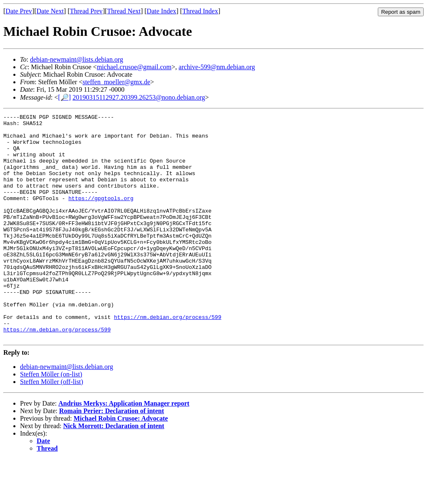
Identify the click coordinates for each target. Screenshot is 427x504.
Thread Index (200, 11)
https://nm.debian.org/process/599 (167, 358)
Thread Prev (86, 11)
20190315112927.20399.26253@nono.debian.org (139, 97)
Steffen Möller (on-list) (51, 419)
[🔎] (64, 97)
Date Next (50, 11)
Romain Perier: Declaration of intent (112, 456)
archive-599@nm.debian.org (217, 67)
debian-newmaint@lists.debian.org (77, 59)
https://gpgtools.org (101, 216)
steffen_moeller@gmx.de (116, 82)
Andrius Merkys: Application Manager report (124, 448)
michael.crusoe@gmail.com (134, 67)
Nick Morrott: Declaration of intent (114, 471)
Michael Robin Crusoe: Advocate (121, 463)
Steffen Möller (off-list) (51, 427)
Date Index (162, 11)
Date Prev (19, 11)
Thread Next (124, 11)
